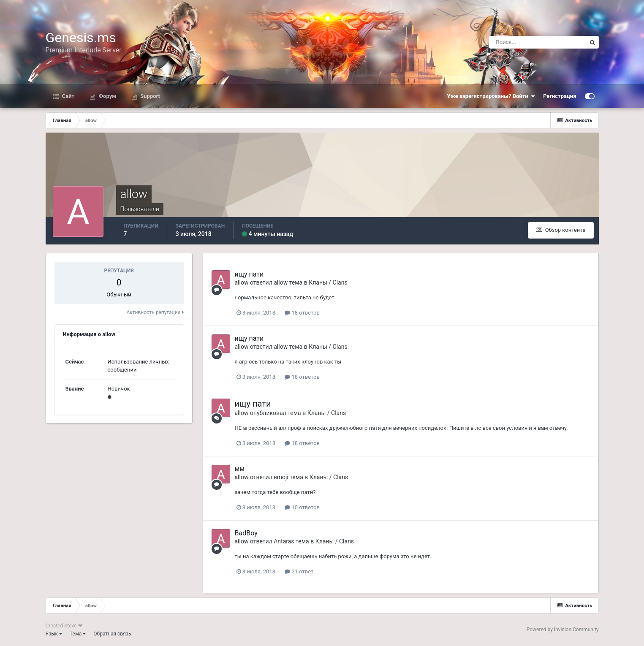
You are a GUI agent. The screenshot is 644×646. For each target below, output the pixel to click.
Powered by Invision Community (563, 630)
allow (242, 282)
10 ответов (302, 507)
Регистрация (560, 96)
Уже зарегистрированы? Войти (491, 96)
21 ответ (299, 571)
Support (149, 96)
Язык (54, 634)
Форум (107, 96)
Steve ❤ (73, 626)
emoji (281, 477)
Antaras (284, 541)
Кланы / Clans (328, 282)
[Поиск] (538, 42)
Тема (78, 634)
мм (240, 469)
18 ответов (302, 313)
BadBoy (246, 533)
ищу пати (249, 274)
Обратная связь (112, 634)
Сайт (68, 96)
